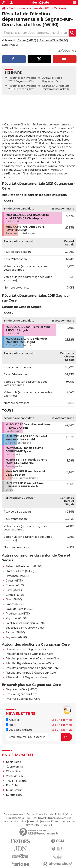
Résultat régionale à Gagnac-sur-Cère (29, 654)
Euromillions (14, 795)
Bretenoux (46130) (17, 576)
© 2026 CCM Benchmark (39, 825)
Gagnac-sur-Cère (51, 86)
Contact (70, 814)
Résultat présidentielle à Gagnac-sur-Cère (32, 659)
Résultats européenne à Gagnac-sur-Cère (32, 668)
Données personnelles (59, 818)
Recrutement (39, 818)
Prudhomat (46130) (18, 614)
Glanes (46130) (27, 40)
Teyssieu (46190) (16, 637)
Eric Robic (12, 785)
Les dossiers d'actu (19, 730)
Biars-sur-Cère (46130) (54, 40)
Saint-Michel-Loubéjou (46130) (25, 623)
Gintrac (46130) (15, 595)
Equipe (30, 814)
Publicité (60, 814)
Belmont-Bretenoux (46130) (24, 566)
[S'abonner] (39, 737)
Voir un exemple (62, 720)
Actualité (13, 720)
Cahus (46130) (15, 581)
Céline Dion (13, 771)
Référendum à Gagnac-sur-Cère (26, 677)
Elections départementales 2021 (30, 8)
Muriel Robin (14, 790)
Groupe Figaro (68, 822)
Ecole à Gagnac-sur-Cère (21, 694)
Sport (10, 725)
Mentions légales (50, 822)
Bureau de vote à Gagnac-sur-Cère (27, 649)
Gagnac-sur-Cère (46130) (21, 689)
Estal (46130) (10, 45)
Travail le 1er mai (16, 781)
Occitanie (60, 8)
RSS (28, 818)
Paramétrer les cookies (15, 822)
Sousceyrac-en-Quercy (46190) (25, 628)
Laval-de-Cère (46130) (19, 609)
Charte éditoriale (45, 814)
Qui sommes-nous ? (14, 814)
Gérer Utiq (34, 822)
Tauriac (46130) (15, 632)
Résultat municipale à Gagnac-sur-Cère (31, 673)
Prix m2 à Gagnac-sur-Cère (23, 699)
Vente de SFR (15, 776)
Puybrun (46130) (16, 618)
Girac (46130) (14, 599)
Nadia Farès (13, 762)
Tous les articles (16, 818)
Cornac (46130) (15, 585)
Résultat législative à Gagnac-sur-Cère (30, 663)
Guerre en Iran (15, 767)
